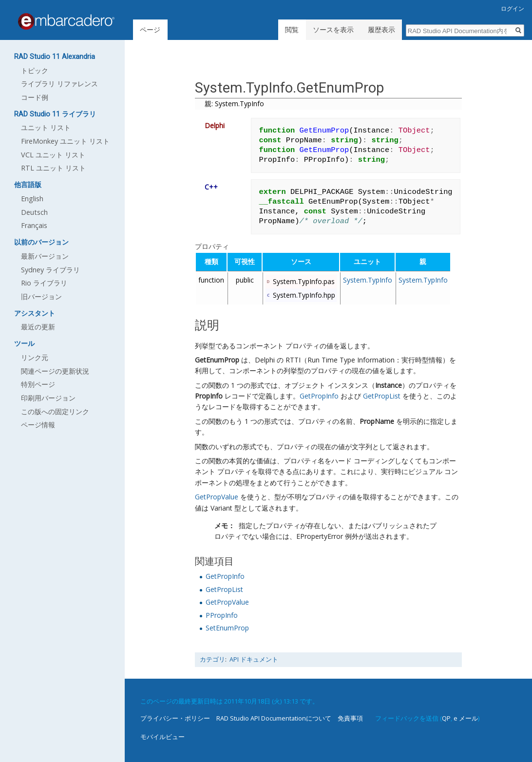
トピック (35, 70)
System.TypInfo (368, 280)
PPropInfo (222, 615)
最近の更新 (38, 327)
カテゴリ (212, 659)
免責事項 (350, 718)
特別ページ (38, 384)
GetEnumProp (217, 360)
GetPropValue (217, 497)
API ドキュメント (254, 659)
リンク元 (35, 357)
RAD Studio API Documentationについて (274, 718)
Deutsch (34, 212)
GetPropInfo (319, 396)
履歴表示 (381, 29)
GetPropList (382, 396)
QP (446, 718)
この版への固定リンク (55, 411)
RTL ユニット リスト (53, 168)
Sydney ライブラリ (50, 270)
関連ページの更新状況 (55, 371)
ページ (150, 29)
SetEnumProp (227, 628)
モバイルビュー (162, 737)
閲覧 (292, 29)
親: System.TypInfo (234, 104)
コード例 (35, 97)
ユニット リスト (46, 127)
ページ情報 (38, 425)
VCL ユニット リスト (53, 155)
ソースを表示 (333, 29)
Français (34, 225)
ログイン (513, 9)
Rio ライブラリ (44, 283)
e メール (466, 718)
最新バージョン (45, 256)
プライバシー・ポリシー (175, 718)
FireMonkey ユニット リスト (65, 141)
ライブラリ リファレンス (59, 84)
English (32, 199)
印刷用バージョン (48, 398)
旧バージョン (41, 296)
